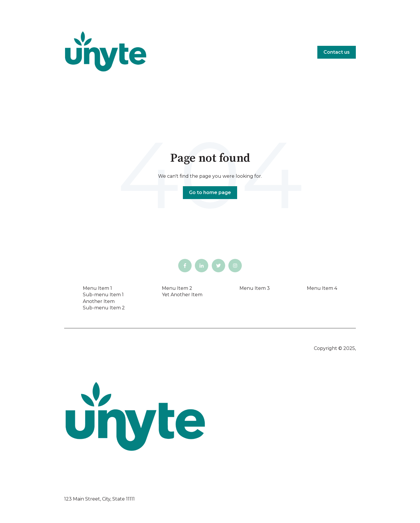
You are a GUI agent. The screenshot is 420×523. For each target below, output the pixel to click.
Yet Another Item (182, 295)
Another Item (99, 301)
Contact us (337, 52)
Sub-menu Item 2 (104, 308)
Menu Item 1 (97, 288)
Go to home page (210, 192)
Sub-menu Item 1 (103, 295)
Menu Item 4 (322, 288)
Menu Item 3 (255, 288)
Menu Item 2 (177, 288)
